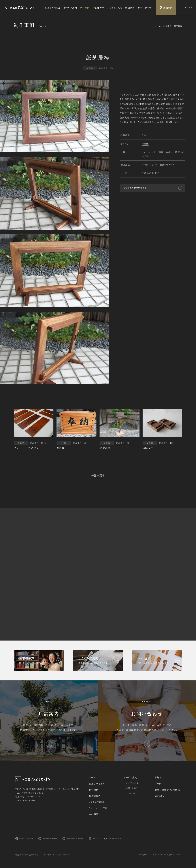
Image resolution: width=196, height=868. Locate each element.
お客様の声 (98, 8)
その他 (145, 144)
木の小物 (130, 793)
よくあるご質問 (115, 8)
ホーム (158, 26)
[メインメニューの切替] (186, 8)
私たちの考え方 (53, 8)
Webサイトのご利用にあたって (56, 855)
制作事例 (85, 8)
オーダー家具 (132, 783)
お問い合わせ (145, 8)
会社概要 (130, 8)
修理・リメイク (132, 788)
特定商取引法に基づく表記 (27, 855)
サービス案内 (70, 8)
